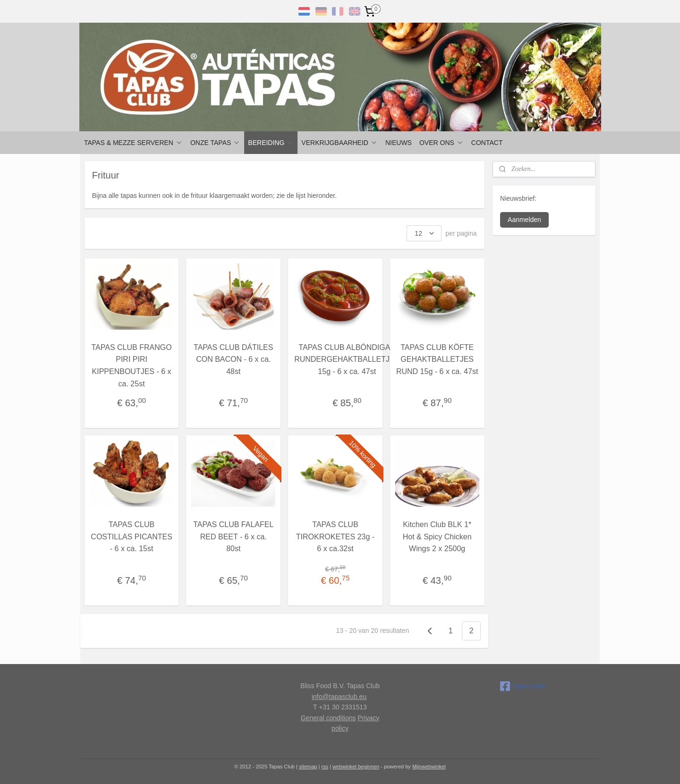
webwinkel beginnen (356, 767)
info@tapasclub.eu (339, 697)
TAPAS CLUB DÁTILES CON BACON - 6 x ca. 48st (233, 359)
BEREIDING (271, 143)
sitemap (308, 767)
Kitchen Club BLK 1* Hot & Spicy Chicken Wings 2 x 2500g (437, 537)
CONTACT (487, 143)
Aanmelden (524, 220)
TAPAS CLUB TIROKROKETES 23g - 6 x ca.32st (335, 537)
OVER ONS (442, 143)
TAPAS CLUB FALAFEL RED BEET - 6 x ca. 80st (233, 537)
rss (325, 767)
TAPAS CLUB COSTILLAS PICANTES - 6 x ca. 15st (132, 537)
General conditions (328, 718)
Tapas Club (523, 686)
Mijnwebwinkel (429, 767)
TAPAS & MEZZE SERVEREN (133, 143)
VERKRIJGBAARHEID (340, 143)
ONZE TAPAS (215, 143)
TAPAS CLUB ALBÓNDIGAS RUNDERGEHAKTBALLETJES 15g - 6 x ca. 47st (347, 359)
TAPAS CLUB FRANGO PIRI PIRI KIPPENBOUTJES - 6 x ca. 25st (132, 366)
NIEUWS (399, 143)
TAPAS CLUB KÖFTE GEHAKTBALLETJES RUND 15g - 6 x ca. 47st (437, 359)
